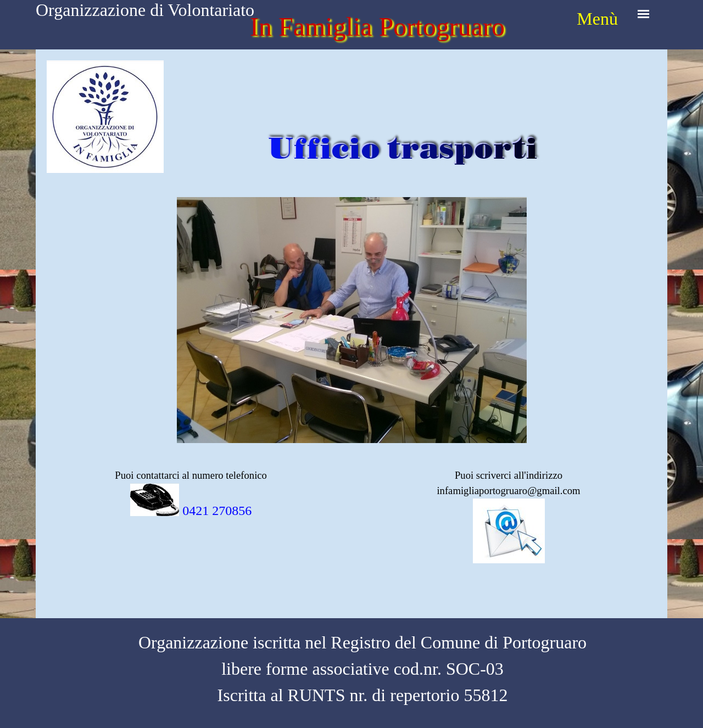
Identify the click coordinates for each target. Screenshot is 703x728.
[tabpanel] (596, 19)
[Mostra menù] (643, 14)
